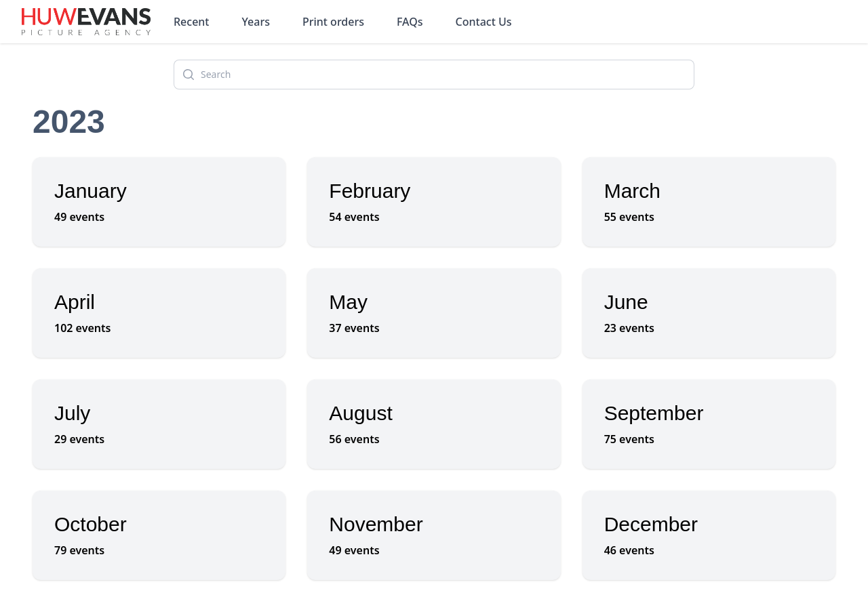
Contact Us (484, 22)
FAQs (410, 22)
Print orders (333, 22)
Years (256, 22)
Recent (192, 22)
